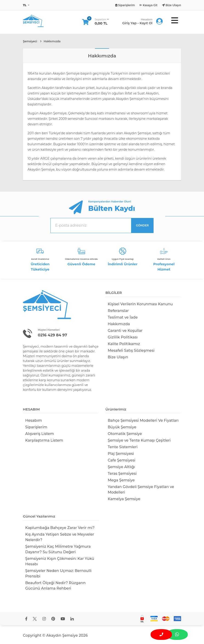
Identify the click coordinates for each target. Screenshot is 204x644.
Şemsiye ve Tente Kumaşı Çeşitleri (139, 440)
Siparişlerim (36, 427)
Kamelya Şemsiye (124, 499)
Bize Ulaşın (118, 357)
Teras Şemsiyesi (122, 474)
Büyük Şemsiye (122, 427)
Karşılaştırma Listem (44, 440)
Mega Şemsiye (121, 480)
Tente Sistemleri (123, 447)
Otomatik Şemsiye (125, 434)
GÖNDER (142, 225)
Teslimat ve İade (123, 317)
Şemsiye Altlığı (121, 467)
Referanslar (118, 311)
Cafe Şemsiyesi (122, 460)
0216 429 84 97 (53, 335)
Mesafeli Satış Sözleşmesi (131, 350)
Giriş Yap (130, 23)
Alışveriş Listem (40, 434)
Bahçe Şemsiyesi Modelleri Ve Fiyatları (143, 420)
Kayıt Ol (146, 23)
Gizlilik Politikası (123, 337)
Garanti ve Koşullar (125, 331)
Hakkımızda (119, 324)
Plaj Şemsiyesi (121, 454)
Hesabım (34, 420)
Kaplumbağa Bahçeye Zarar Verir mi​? (60, 528)
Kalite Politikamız (124, 344)
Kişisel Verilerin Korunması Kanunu (140, 304)
